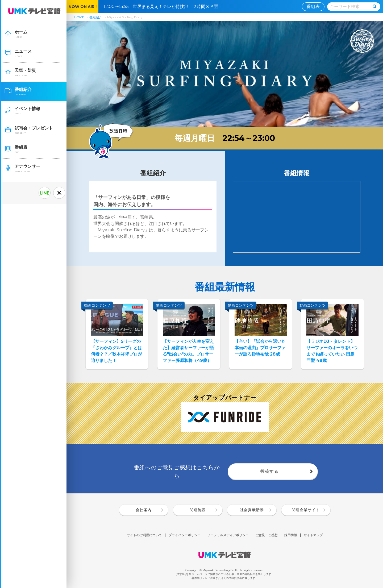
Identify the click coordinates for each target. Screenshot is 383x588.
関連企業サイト (306, 510)
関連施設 (198, 510)
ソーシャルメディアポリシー (228, 535)
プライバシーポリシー (185, 535)
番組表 (313, 7)
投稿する (269, 471)
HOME (79, 17)
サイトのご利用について (144, 535)
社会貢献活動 (252, 510)
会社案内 (144, 510)
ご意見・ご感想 (267, 535)
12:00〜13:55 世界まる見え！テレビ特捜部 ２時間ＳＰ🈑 (163, 7)
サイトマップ (313, 535)
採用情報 (291, 535)
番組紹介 (96, 17)
